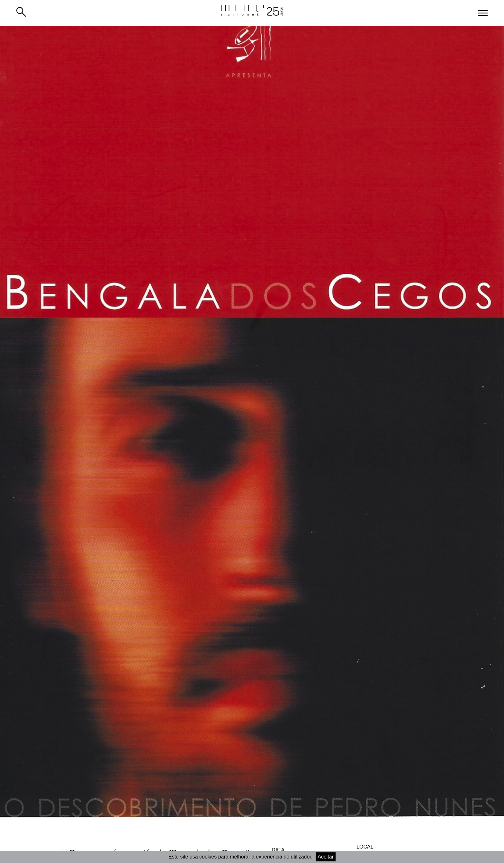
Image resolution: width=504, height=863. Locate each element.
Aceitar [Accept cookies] (326, 857)
